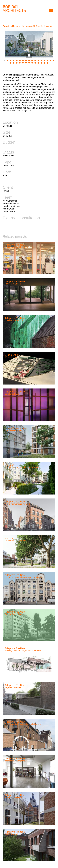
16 (51, 61)
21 (20, 63)
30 (48, 63)
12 (38, 61)
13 (41, 61)
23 (26, 63)
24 (29, 63)
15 (48, 61)
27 (38, 63)
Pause (29, 55)
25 (32, 63)
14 (44, 61)
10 (32, 61)
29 (44, 63)
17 (54, 61)
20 (17, 63)
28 (41, 63)
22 (23, 63)
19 (14, 63)
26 (35, 63)
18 (11, 63)
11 (35, 61)
